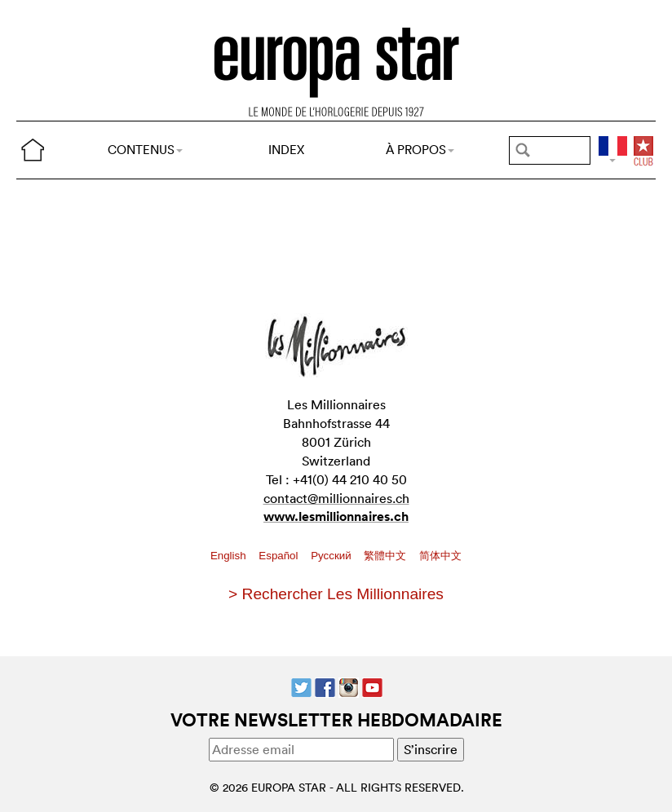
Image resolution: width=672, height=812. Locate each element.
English (230, 556)
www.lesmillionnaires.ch (336, 516)
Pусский (332, 556)
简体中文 (440, 556)
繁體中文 (387, 556)
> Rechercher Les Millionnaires (336, 594)
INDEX (286, 150)
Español (280, 556)
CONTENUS (145, 150)
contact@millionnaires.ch (336, 498)
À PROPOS (420, 150)
